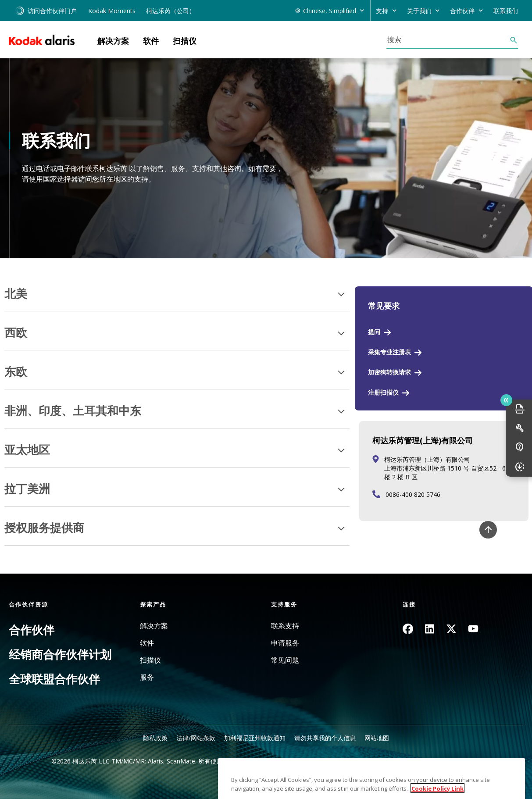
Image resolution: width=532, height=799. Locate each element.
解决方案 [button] (113, 41)
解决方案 (154, 626)
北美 (16, 294)
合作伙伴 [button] (462, 11)
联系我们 (506, 11)
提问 (374, 332)
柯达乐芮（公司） (171, 11)
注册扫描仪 (383, 392)
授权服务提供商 (44, 528)
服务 (147, 677)
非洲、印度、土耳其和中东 (73, 411)
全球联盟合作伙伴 (54, 679)
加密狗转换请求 (389, 372)
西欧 (16, 333)
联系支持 (285, 626)
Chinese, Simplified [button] (330, 11)
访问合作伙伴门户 (46, 11)
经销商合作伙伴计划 (60, 654)
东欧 (16, 372)
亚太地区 (27, 450)
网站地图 (377, 738)
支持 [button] (382, 11)
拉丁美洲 (27, 489)
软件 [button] (151, 41)
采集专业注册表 (389, 352)
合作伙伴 (32, 630)
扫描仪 (150, 660)
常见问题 (285, 660)
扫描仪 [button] (185, 41)
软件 (147, 643)
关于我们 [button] (419, 11)
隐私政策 (155, 738)
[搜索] (448, 39)
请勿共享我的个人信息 (325, 738)
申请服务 (285, 643)
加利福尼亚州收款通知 (255, 738)
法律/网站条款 (196, 738)
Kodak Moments (112, 11)
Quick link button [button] (506, 400)
